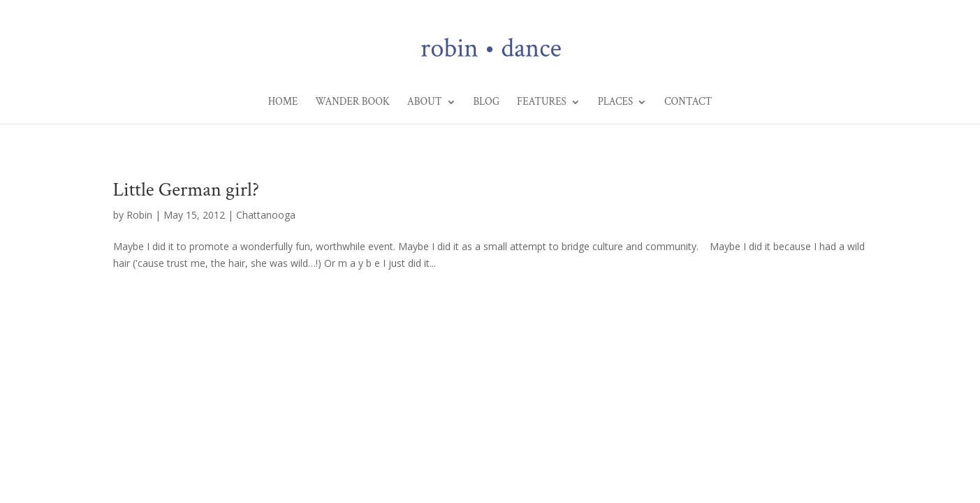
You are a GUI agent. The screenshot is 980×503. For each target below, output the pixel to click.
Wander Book (352, 103)
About (425, 103)
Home (283, 103)
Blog (486, 103)
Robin (139, 215)
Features (542, 103)
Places (615, 103)
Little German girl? (186, 190)
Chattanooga (266, 215)
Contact (688, 103)
